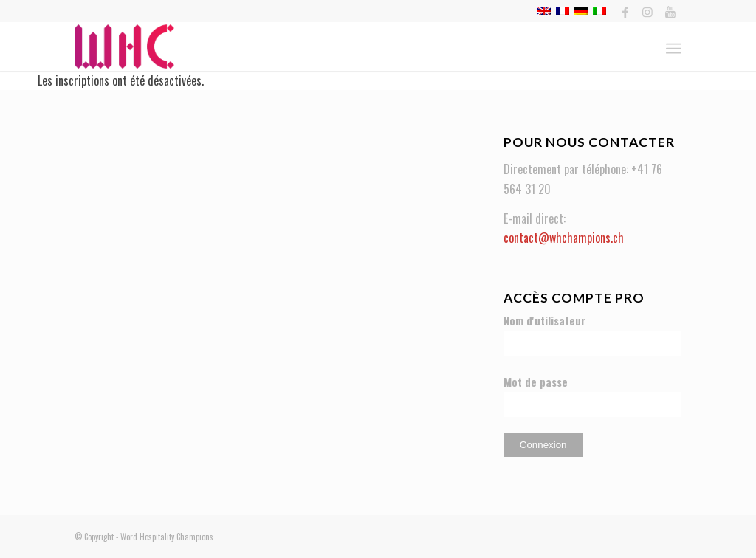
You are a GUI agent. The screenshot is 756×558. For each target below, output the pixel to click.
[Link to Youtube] (670, 11)
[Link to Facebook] (626, 11)
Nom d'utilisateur (544, 320)
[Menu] (674, 46)
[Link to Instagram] (648, 11)
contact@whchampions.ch (564, 238)
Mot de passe (536, 382)
